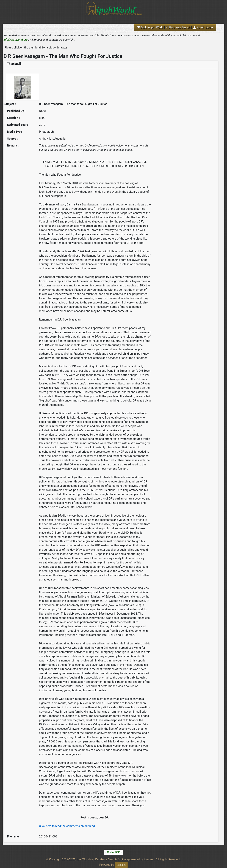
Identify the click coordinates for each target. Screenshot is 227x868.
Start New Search (178, 27)
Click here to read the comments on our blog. (67, 826)
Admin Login (205, 27)
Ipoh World (113, 11)
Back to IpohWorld (150, 27)
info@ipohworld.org (16, 40)
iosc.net (121, 865)
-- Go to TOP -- (113, 852)
